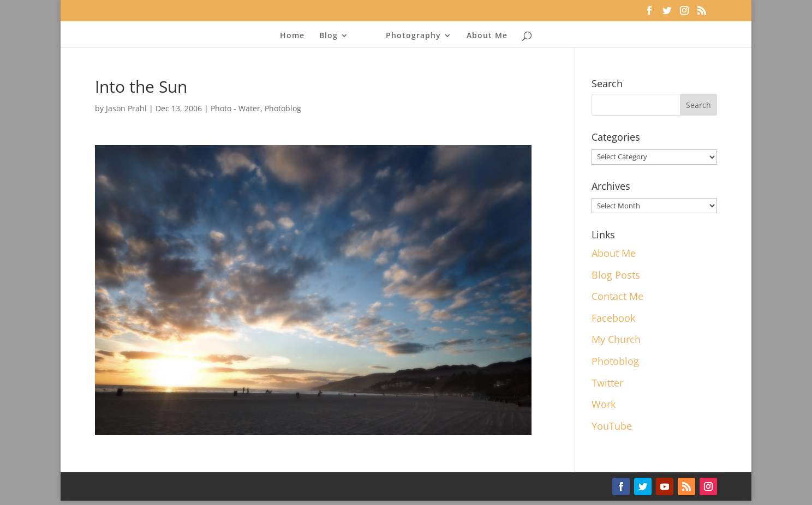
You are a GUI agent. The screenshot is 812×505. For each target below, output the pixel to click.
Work (604, 404)
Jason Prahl (126, 108)
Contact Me (617, 296)
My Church (616, 339)
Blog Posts (616, 275)
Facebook (613, 318)
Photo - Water (235, 108)
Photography (413, 36)
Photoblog (283, 108)
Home (292, 36)
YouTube (612, 426)
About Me (487, 36)
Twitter (607, 383)
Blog (329, 36)
